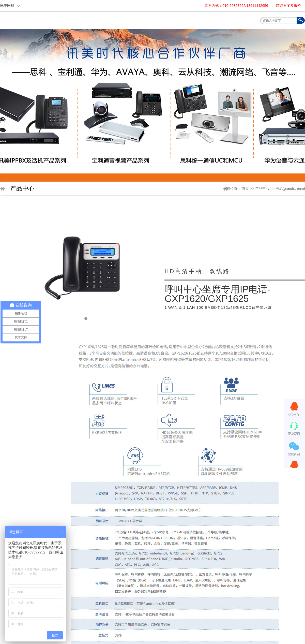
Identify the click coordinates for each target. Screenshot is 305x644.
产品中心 (263, 188)
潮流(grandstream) (290, 188)
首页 (100, 32)
